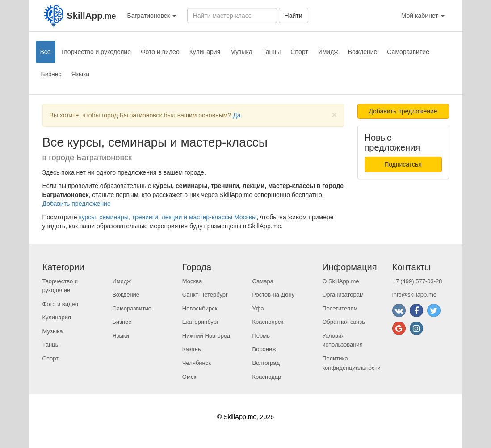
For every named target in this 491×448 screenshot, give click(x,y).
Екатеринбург (201, 322)
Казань (192, 349)
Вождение (363, 52)
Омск (189, 377)
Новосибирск (200, 308)
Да (237, 115)
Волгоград (266, 363)
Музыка (241, 52)
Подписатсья (403, 164)
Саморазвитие (408, 52)
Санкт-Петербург (205, 295)
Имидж (328, 52)
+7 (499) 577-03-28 (417, 281)
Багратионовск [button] (152, 16)
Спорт (299, 52)
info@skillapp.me (414, 295)
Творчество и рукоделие (96, 52)
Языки (80, 74)
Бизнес (51, 74)
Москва (192, 281)
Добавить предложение (77, 204)
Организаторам (343, 295)
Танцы (272, 52)
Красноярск (267, 322)
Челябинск (197, 363)
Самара (262, 281)
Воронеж (264, 349)
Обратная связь (344, 322)
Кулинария (205, 52)
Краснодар (266, 377)
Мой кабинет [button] (423, 16)
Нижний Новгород (206, 336)
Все (46, 52)
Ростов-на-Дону (273, 295)
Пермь (261, 336)
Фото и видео (160, 52)
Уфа (258, 308)
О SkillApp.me (340, 281)
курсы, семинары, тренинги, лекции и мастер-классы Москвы (168, 217)
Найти (294, 16)
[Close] (334, 115)
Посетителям (340, 308)
